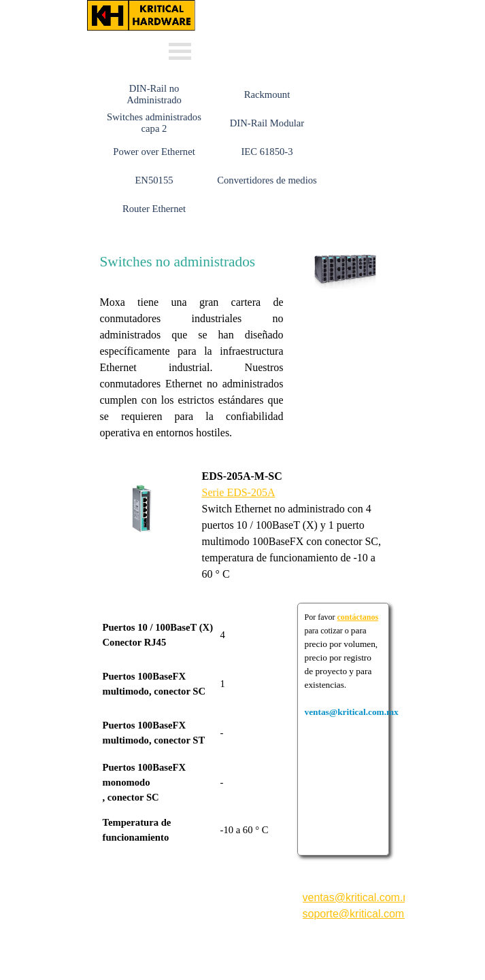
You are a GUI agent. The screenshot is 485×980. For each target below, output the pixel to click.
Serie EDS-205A (239, 492)
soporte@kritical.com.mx (362, 914)
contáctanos (358, 617)
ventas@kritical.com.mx (273, 6)
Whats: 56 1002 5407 (262, 47)
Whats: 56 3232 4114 (262, 28)
